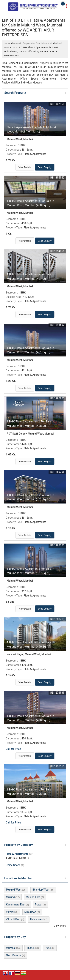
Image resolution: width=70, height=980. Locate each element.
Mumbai (16, 43)
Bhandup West (41, 890)
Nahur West (37, 919)
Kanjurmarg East (16, 905)
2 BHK (17, 858)
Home (7, 43)
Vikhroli (10, 912)
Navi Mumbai (14, 955)
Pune (48, 948)
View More (60, 926)
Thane (30, 948)
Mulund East (33, 897)
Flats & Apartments (17, 854)
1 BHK (9, 858)
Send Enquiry (45, 167)
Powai (38, 905)
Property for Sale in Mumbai (38, 43)
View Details (25, 167)
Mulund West (14, 890)
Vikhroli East (13, 919)
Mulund (10, 897)
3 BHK (26, 858)
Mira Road (30, 912)
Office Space (13, 865)
